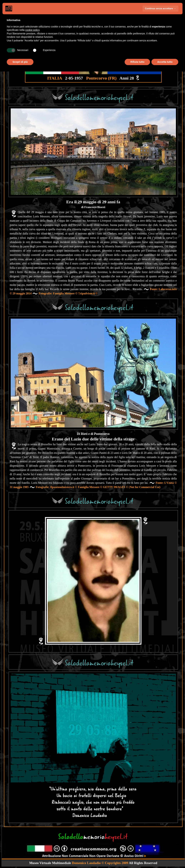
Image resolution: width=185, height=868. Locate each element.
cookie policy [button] (32, 30)
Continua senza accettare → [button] (160, 8)
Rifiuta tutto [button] (137, 62)
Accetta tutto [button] (165, 62)
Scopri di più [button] (20, 62)
